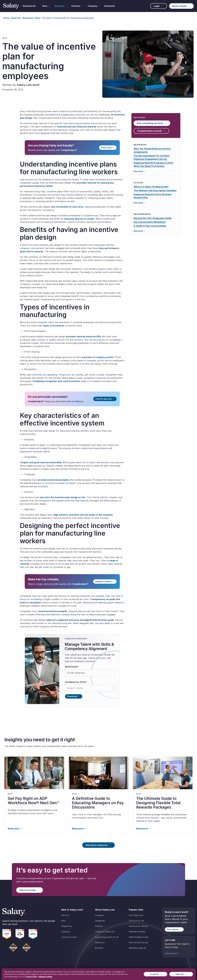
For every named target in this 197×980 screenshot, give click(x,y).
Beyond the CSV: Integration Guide (153, 218)
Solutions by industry (138, 926)
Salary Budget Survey (139, 937)
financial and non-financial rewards (77, 127)
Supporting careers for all (107, 937)
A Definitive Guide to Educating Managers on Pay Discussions (98, 803)
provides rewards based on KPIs (84, 336)
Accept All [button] (154, 974)
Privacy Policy (32, 977)
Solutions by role (136, 921)
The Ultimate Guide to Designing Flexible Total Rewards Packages (158, 803)
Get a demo (174, 929)
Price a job (108, 148)
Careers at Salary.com (105, 932)
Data (64, 921)
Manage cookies (46, 977)
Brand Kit (99, 948)
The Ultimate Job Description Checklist (155, 191)
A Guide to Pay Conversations (150, 226)
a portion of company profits (98, 357)
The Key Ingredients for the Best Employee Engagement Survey (152, 157)
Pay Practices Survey (138, 942)
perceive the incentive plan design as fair (63, 497)
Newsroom (100, 942)
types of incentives (54, 326)
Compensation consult (151, 131)
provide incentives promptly (53, 480)
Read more (16, 829)
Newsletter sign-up (137, 948)
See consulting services (152, 123)
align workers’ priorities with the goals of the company (83, 515)
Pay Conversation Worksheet (150, 222)
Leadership (100, 921)
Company (99, 915)
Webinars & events (137, 932)
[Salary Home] (11, 6)
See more (140, 171)
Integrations (67, 926)
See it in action (30, 890)
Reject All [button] (180, 974)
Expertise (16, 18)
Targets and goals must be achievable (41, 462)
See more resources (98, 845)
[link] (34, 795)
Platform (65, 915)
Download (74, 696)
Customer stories (69, 937)
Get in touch (172, 953)
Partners (99, 926)
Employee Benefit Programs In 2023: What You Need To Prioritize (154, 164)
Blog (38, 18)
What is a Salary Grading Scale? (151, 187)
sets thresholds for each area (67, 207)
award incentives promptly (53, 611)
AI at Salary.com (136, 915)
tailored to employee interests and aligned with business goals (80, 620)
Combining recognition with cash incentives (56, 381)
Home (6, 18)
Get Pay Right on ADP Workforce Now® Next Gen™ (34, 801)
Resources (28, 18)
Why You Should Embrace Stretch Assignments (152, 150)
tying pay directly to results (79, 219)
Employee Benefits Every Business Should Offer (153, 196)
